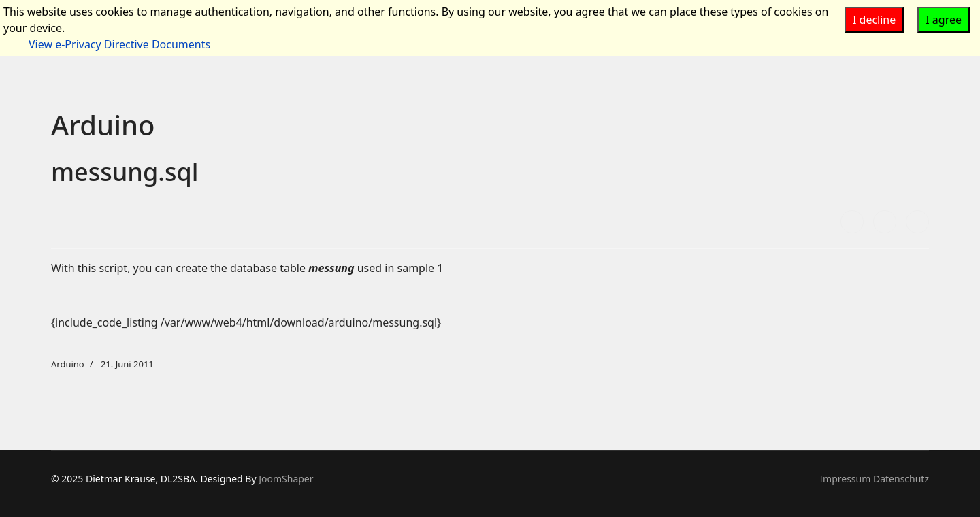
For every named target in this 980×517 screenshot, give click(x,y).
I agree (944, 20)
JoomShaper (286, 479)
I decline (874, 20)
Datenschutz (901, 479)
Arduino (68, 364)
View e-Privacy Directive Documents (119, 44)
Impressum (845, 479)
